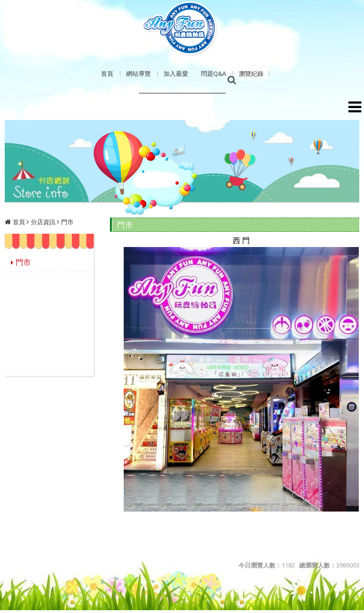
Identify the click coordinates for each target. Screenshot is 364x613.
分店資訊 (43, 222)
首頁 (19, 222)
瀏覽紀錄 (251, 73)
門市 (67, 222)
